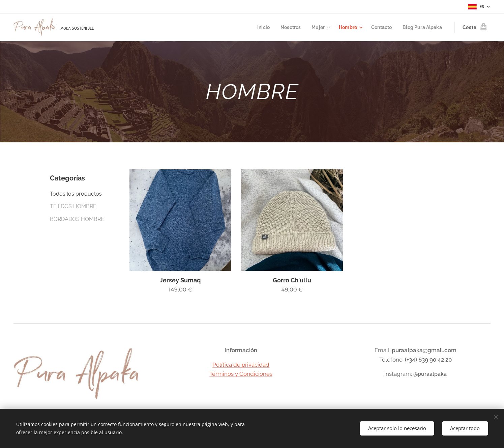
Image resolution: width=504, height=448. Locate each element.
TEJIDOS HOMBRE (73, 206)
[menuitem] (257, 27)
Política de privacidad (241, 365)
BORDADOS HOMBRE (77, 219)
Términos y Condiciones (241, 374)
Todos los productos (76, 194)
